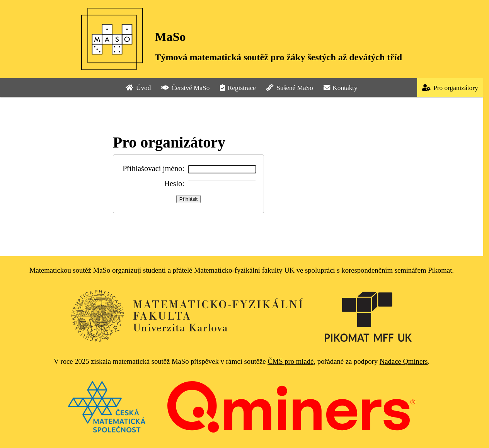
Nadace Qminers (404, 361)
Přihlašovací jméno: (153, 168)
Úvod (138, 88)
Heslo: (174, 183)
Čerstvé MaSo (185, 88)
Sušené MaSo (289, 88)
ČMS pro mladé (291, 361)
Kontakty (341, 88)
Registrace (238, 88)
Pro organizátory (450, 88)
